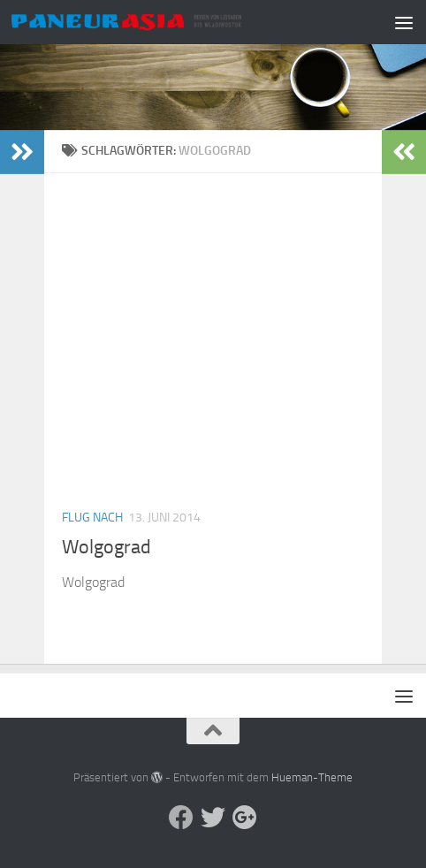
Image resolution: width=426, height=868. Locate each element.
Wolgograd (106, 547)
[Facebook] (181, 818)
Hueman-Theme (312, 777)
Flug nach (92, 518)
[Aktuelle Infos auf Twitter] (213, 818)
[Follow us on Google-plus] (245, 818)
